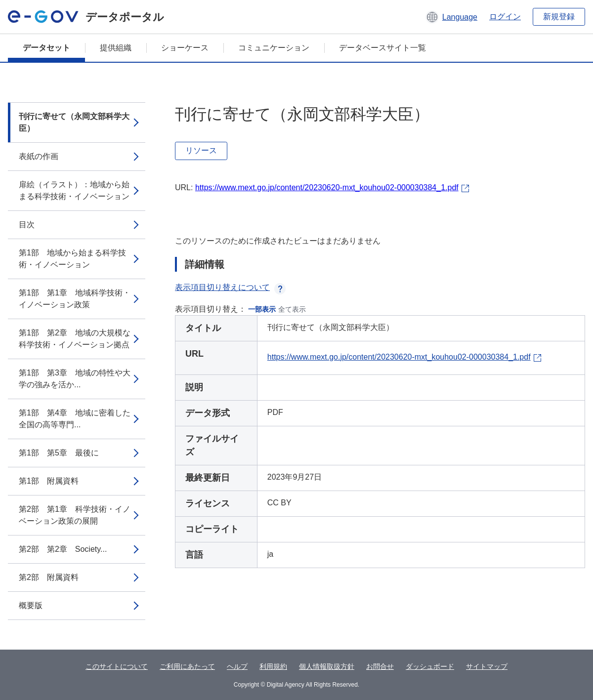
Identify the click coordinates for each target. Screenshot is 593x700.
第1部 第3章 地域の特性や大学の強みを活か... (75, 379)
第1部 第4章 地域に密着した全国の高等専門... (75, 419)
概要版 (31, 605)
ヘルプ (237, 666)
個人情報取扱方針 (327, 666)
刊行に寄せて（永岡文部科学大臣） (74, 122)
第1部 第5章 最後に (59, 453)
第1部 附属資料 (49, 481)
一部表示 (262, 309)
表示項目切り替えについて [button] (230, 287)
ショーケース (185, 48)
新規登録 (559, 17)
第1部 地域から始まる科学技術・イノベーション (72, 259)
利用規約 (273, 666)
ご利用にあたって (187, 666)
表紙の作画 (39, 156)
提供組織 (116, 48)
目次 (27, 225)
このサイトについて (117, 666)
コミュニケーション (274, 48)
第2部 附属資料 (49, 577)
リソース (201, 150)
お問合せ (380, 666)
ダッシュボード (430, 666)
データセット (46, 48)
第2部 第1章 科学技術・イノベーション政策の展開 (75, 515)
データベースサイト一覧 (382, 48)
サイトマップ (487, 666)
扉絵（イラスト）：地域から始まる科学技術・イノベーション (74, 190)
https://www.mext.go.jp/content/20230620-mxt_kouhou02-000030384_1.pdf (327, 187)
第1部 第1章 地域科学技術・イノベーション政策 (75, 299)
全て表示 (292, 309)
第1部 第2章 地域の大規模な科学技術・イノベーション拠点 (75, 339)
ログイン (505, 17)
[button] (451, 17)
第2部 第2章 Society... (63, 549)
